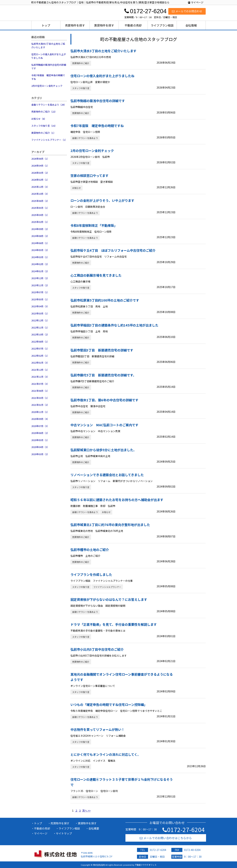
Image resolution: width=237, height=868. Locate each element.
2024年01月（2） (40, 271)
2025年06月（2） (40, 201)
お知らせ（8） (39, 119)
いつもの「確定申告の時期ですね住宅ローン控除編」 (109, 704)
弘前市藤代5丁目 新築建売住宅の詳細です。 (103, 375)
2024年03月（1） (40, 257)
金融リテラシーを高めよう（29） (49, 105)
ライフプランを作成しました (91, 574)
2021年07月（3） (40, 384)
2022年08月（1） (40, 342)
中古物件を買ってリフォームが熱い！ (98, 729)
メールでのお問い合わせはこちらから (166, 838)
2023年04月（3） (40, 306)
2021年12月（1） (40, 370)
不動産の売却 (133, 25)
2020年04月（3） (40, 447)
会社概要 (94, 828)
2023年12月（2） (40, 278)
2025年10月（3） (40, 194)
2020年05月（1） (40, 440)
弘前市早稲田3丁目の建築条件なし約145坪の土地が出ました (114, 325)
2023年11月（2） (40, 285)
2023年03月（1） (40, 313)
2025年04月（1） (40, 215)
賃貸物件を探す (104, 25)
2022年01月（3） (40, 363)
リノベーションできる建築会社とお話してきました (107, 475)
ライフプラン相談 (162, 25)
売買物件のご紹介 (81, 63)
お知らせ (77, 188)
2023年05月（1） (40, 299)
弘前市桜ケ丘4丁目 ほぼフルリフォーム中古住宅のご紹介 (113, 250)
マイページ (196, 2)
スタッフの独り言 (81, 88)
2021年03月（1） (40, 398)
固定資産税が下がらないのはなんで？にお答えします (109, 599)
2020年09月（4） (40, 419)
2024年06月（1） (40, 243)
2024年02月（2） (40, 264)
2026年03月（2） (40, 173)
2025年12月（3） (40, 187)
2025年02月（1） (40, 222)
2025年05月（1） (40, 208)
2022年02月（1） (40, 356)
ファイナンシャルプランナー (107, 587)
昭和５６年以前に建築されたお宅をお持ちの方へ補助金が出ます (117, 500)
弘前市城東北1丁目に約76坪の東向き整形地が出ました (110, 525)
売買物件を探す (75, 25)
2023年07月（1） (40, 292)
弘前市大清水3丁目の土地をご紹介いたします (48, 46)
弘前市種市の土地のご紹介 (90, 550)
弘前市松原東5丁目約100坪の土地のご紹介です (105, 300)
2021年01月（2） (40, 405)
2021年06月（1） (40, 391)
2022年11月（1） (40, 327)
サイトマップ (64, 833)
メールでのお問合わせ (187, 11)
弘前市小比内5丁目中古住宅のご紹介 (97, 649)
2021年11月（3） (40, 377)
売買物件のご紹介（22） (44, 112)
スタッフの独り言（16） (44, 126)
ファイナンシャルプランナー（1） (49, 140)
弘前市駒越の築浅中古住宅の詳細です (49, 67)
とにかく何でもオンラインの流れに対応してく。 (106, 754)
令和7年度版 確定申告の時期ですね (48, 77)
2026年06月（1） (40, 159)
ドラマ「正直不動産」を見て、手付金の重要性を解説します (114, 624)
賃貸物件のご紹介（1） (44, 133)
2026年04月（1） (40, 166)
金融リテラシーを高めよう (85, 138)
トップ (46, 25)
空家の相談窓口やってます (89, 175)
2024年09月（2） (40, 229)
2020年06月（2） (40, 433)
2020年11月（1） (40, 412)
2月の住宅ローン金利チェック (47, 86)
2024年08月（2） (40, 236)
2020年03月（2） (40, 454)
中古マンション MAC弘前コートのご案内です (104, 425)
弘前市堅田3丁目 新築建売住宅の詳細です (102, 350)
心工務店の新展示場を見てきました (96, 275)
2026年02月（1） (40, 180)
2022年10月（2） (40, 334)
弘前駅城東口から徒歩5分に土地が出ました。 (103, 450)
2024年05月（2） (40, 250)
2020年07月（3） (40, 426)
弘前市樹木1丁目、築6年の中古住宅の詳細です (104, 400)
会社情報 (191, 25)
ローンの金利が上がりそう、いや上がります (102, 200)
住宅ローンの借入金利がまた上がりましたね (49, 56)
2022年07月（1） (40, 349)
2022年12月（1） (40, 320)
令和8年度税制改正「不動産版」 (94, 225)
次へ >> (86, 810)
